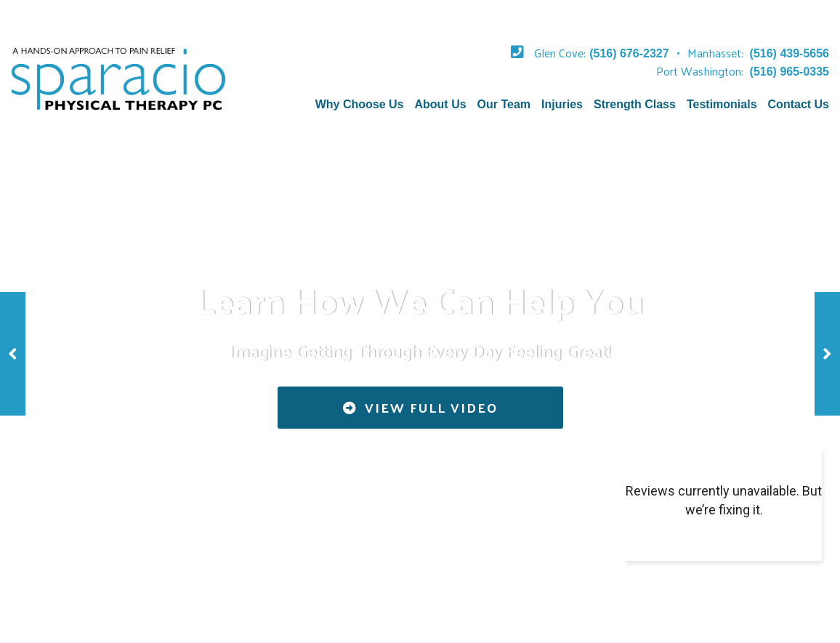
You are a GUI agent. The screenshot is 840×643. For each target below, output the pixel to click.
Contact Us (799, 104)
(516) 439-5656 (789, 53)
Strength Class (635, 104)
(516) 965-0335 (789, 72)
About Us (440, 104)
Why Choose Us (360, 104)
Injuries (562, 104)
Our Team (504, 104)
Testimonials (722, 104)
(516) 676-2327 (629, 53)
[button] (13, 354)
